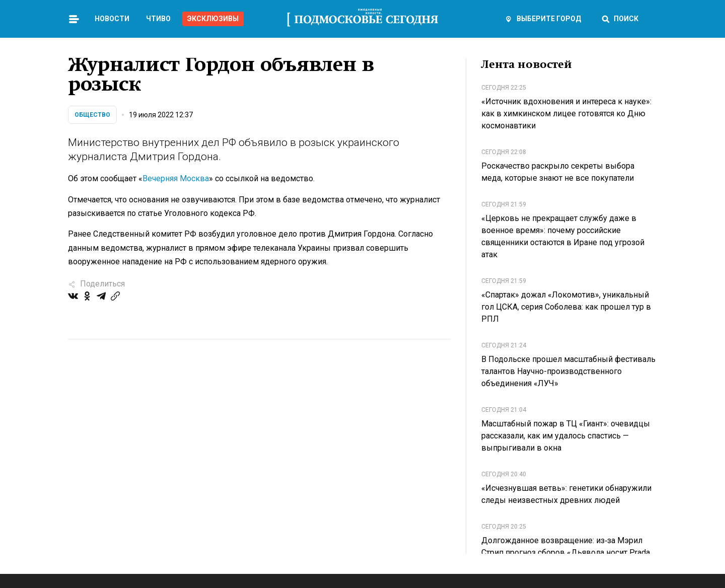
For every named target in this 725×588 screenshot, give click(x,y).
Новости (112, 19)
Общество (92, 115)
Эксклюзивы (213, 19)
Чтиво (158, 19)
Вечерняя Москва (176, 178)
